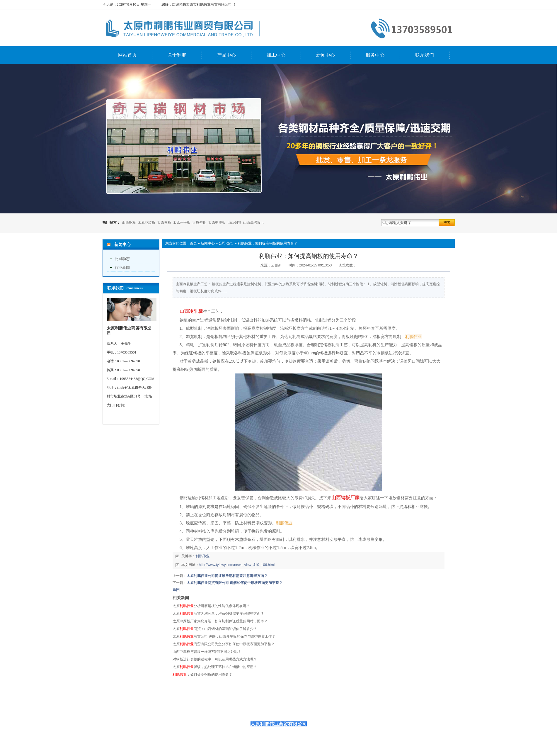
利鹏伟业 (202, 556)
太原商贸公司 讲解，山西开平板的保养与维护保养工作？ (224, 636)
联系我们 (425, 55)
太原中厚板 (217, 222)
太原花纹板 (147, 222)
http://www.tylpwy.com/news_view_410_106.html (237, 565)
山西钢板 (129, 222)
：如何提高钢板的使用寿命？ (202, 675)
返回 (176, 590)
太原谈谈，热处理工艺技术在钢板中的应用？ (215, 667)
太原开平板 (182, 222)
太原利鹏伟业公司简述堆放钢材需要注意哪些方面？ (227, 576)
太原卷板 (164, 222)
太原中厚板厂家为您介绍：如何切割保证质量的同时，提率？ (220, 621)
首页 (193, 243)
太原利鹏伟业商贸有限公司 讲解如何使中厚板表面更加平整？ (235, 583)
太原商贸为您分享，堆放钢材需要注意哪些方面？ (218, 614)
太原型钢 (199, 222)
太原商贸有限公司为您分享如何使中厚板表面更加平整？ (224, 644)
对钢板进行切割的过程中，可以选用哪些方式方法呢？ (215, 659)
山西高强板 (252, 222)
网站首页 (127, 55)
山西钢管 (234, 222)
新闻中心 (326, 55)
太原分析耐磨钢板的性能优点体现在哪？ (211, 606)
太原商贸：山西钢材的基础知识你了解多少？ (215, 629)
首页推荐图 (343, 710)
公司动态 (122, 259)
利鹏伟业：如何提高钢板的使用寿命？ (268, 243)
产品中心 (226, 55)
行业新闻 (122, 267)
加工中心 (276, 55)
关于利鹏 (177, 55)
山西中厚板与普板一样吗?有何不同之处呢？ (207, 652)
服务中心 (375, 55)
